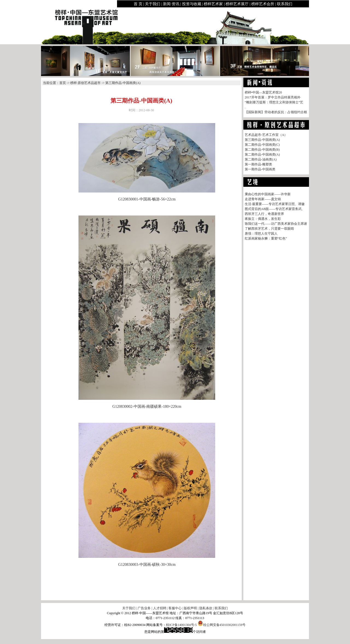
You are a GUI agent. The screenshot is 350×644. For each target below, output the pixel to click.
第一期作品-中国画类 (260, 169)
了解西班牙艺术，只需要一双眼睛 (269, 229)
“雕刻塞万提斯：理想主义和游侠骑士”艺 (274, 102)
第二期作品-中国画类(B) (262, 150)
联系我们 (285, 4)
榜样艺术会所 (263, 4)
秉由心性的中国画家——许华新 (268, 194)
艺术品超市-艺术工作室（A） (266, 135)
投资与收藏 (192, 4)
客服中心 (175, 608)
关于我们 (153, 4)
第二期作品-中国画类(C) (262, 145)
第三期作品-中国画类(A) (262, 140)
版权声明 (190, 608)
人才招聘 (160, 608)
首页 (63, 83)
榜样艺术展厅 (237, 4)
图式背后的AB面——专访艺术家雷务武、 (275, 209)
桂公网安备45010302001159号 (222, 625)
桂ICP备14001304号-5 (181, 625)
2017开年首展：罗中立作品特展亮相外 (273, 97)
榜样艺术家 (213, 4)
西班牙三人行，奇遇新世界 (264, 214)
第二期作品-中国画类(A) (262, 155)
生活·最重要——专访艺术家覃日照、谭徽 (275, 204)
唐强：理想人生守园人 (261, 234)
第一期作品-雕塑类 (258, 164)
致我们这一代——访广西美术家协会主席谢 (276, 224)
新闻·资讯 (171, 4)
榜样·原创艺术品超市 (85, 83)
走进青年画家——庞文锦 (263, 199)
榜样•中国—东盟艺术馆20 (263, 92)
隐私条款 (206, 608)
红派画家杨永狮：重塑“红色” (266, 238)
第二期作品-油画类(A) (261, 159)
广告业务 (144, 608)
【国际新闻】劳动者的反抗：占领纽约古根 (276, 112)
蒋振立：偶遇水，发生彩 (263, 219)
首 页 (138, 4)
